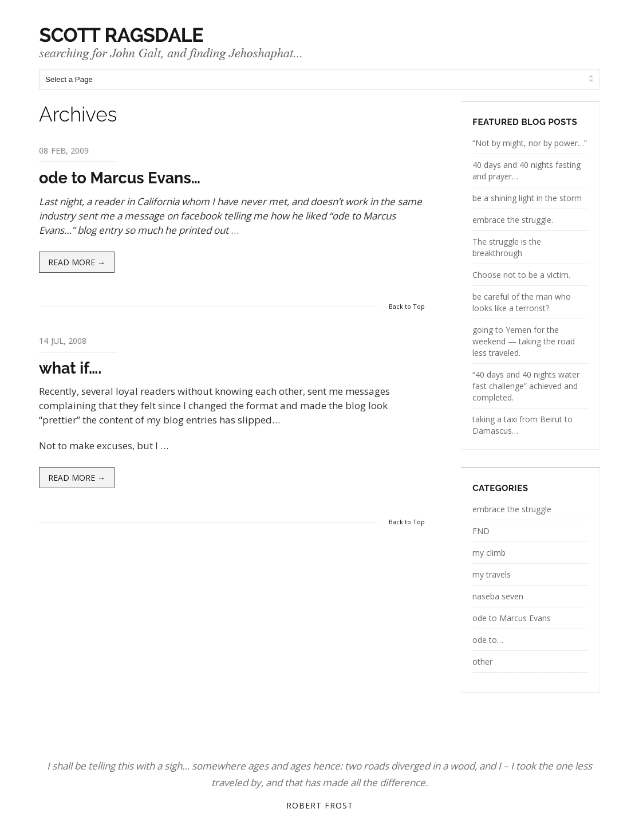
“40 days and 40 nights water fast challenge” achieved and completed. (526, 386)
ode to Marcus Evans (512, 618)
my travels (492, 574)
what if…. (70, 368)
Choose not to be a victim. (521, 275)
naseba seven (498, 596)
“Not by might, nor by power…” (530, 143)
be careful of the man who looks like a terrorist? (522, 302)
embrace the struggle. (513, 220)
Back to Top (407, 306)
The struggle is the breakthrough (507, 247)
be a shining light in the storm (527, 198)
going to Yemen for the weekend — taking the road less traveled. (524, 341)
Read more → (77, 262)
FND (481, 531)
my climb (489, 553)
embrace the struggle (512, 509)
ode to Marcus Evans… (120, 178)
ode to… (488, 640)
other (482, 662)
